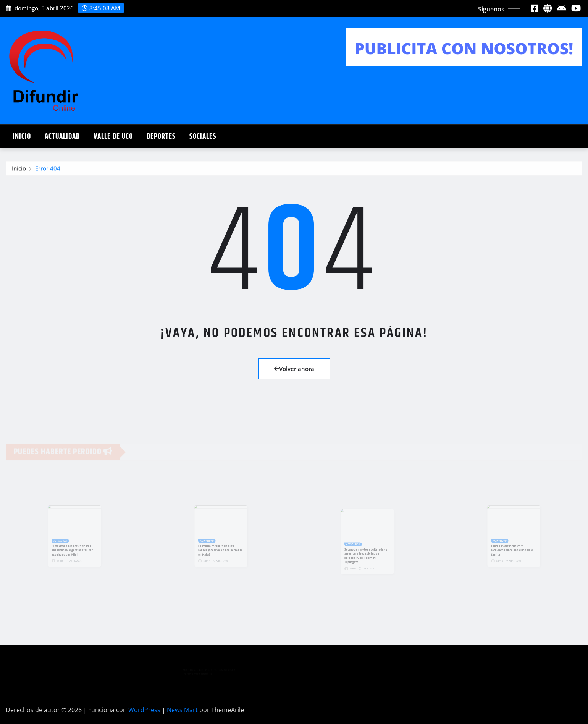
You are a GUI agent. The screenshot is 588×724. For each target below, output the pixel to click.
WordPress (144, 710)
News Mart (182, 710)
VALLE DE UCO (113, 137)
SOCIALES (203, 137)
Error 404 (48, 169)
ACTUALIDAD (62, 137)
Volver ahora (294, 369)
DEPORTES (161, 137)
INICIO (22, 137)
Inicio (19, 169)
